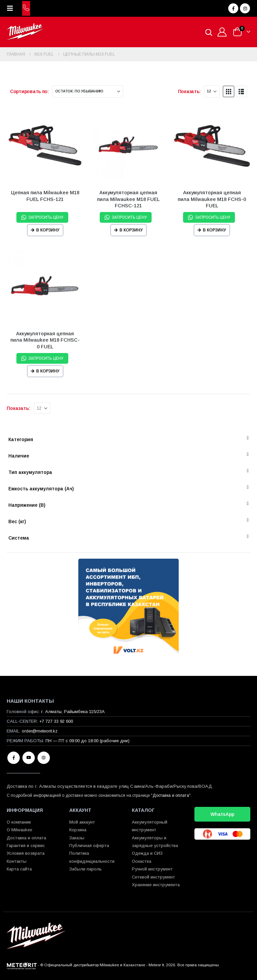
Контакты (17, 861)
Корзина (78, 830)
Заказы (77, 838)
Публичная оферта (89, 846)
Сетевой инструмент (153, 877)
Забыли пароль (85, 869)
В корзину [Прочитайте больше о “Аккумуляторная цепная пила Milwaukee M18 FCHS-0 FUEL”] (215, 230)
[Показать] (212, 91)
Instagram (44, 758)
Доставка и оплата (171, 795)
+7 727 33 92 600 (56, 721)
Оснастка (142, 861)
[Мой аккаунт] (222, 32)
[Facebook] (233, 8)
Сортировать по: (29, 91)
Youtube (29, 758)
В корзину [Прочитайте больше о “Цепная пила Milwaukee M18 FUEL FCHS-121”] (48, 230)
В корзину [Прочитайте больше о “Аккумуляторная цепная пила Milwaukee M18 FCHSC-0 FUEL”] (48, 371)
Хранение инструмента (156, 885)
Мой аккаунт (82, 822)
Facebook (14, 758)
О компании (19, 822)
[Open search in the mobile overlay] (209, 32)
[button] (12, 8)
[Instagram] (245, 8)
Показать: (189, 91)
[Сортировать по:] (88, 91)
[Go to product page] (45, 146)
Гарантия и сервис (26, 846)
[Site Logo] (25, 32)
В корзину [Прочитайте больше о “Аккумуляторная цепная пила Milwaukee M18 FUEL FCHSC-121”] (131, 230)
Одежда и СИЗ (147, 853)
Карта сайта (19, 869)
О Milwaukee (19, 830)
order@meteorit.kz (40, 731)
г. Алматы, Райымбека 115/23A (73, 712)
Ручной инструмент (152, 869)
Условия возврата (26, 853)
